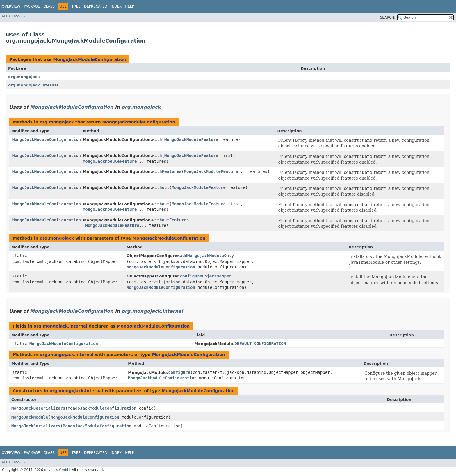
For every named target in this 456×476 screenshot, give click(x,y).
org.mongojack (24, 77)
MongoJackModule (30, 417)
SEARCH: (388, 17)
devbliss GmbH (57, 470)
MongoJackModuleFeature (191, 139)
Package (32, 6)
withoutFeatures (170, 220)
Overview (11, 6)
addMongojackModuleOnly (207, 256)
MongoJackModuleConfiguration (89, 59)
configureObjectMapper (206, 276)
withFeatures (167, 171)
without (161, 187)
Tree (76, 6)
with (157, 139)
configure (179, 372)
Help (130, 6)
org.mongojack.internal (33, 85)
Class (49, 6)
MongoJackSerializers (36, 426)
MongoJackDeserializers (38, 408)
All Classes (13, 16)
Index (116, 6)
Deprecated (96, 6)
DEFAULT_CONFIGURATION (260, 344)
